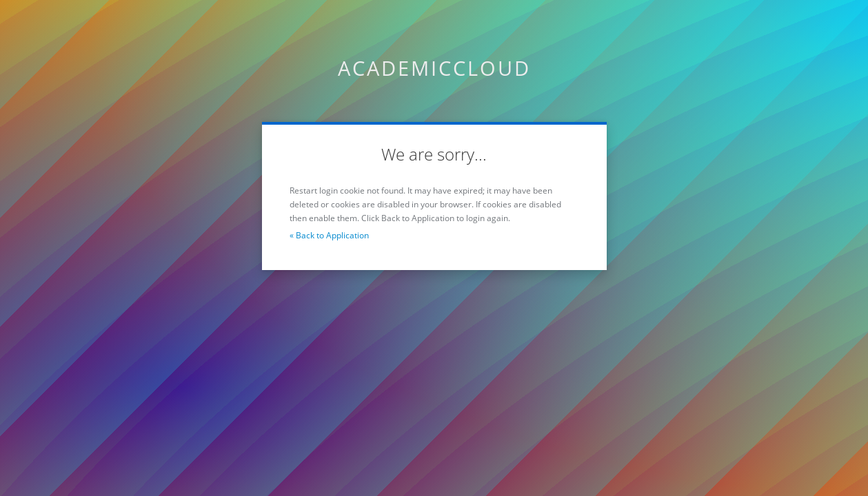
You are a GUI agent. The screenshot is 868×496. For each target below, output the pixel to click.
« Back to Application (329, 235)
